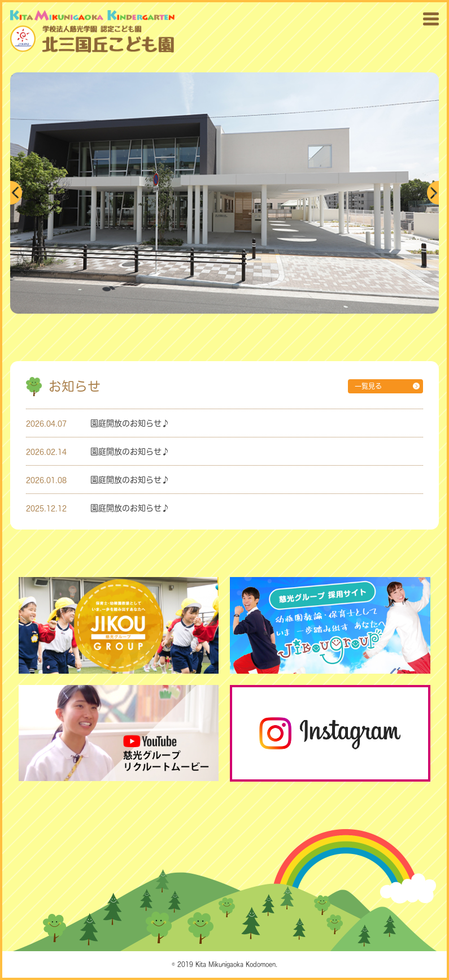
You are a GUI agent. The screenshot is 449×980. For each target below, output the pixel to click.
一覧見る (368, 386)
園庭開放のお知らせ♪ (130, 423)
